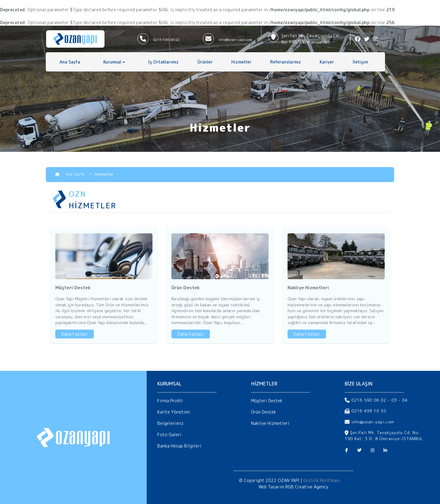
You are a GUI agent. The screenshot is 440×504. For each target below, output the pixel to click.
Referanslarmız (286, 62)
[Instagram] (372, 450)
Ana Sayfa (70, 62)
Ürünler (205, 62)
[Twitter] (359, 450)
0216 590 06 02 (166, 40)
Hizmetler (241, 62)
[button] (114, 62)
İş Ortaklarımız (163, 62)
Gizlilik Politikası (322, 480)
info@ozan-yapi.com (235, 40)
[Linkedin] (385, 450)
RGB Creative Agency (307, 487)
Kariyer (327, 62)
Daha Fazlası (75, 334)
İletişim (360, 62)
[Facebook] (347, 450)
